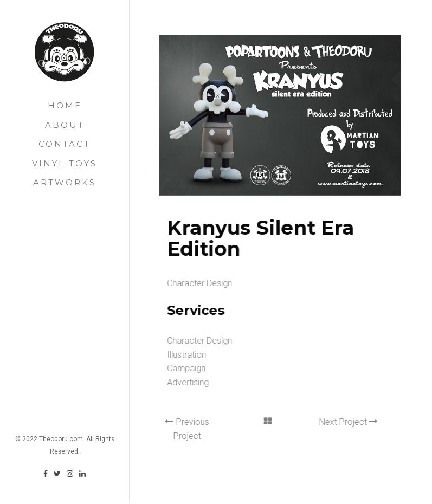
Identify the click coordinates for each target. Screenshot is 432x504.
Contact (65, 144)
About (65, 125)
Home (65, 105)
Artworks (65, 182)
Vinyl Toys (65, 163)
